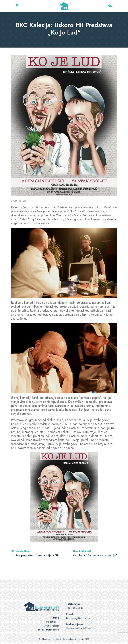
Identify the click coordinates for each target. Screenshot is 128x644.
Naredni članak (95, 553)
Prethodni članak (35, 553)
